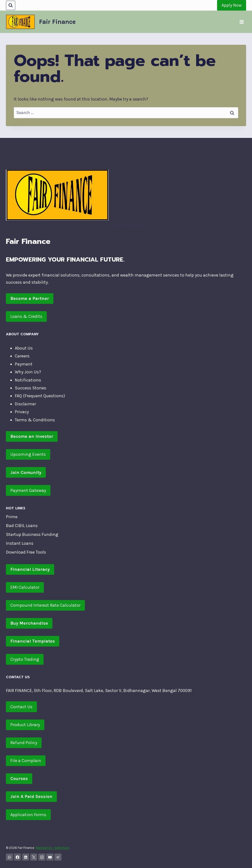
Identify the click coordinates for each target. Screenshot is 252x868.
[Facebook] (18, 857)
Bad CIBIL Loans (22, 526)
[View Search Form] (11, 5)
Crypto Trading (25, 659)
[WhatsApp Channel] (9, 857)
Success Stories (31, 388)
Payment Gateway (28, 490)
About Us (24, 348)
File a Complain (26, 761)
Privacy (22, 412)
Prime (12, 517)
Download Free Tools (26, 552)
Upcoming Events (28, 454)
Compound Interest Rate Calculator (45, 605)
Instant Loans (20, 543)
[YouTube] (50, 857)
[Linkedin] (26, 857)
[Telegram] (58, 857)
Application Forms (28, 815)
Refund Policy (24, 743)
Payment (24, 364)
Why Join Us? (28, 372)
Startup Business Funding (32, 534)
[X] (34, 857)
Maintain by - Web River (52, 848)
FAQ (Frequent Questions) (40, 396)
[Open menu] (242, 22)
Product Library (25, 725)
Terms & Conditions (35, 420)
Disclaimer (25, 404)
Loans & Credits (26, 316)
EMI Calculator (25, 587)
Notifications (28, 380)
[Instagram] (42, 857)
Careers (22, 356)
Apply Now (232, 5)
